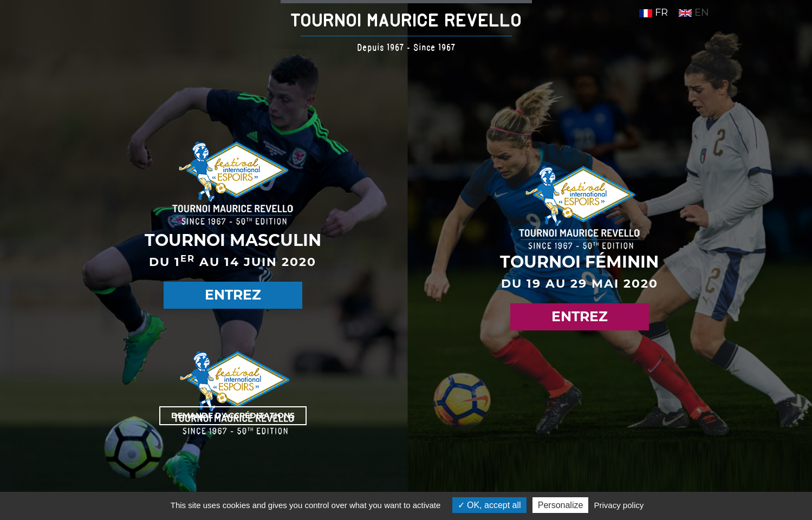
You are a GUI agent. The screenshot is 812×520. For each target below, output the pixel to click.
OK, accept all (489, 505)
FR (654, 12)
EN (694, 12)
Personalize (561, 505)
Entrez (233, 295)
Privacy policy (619, 505)
